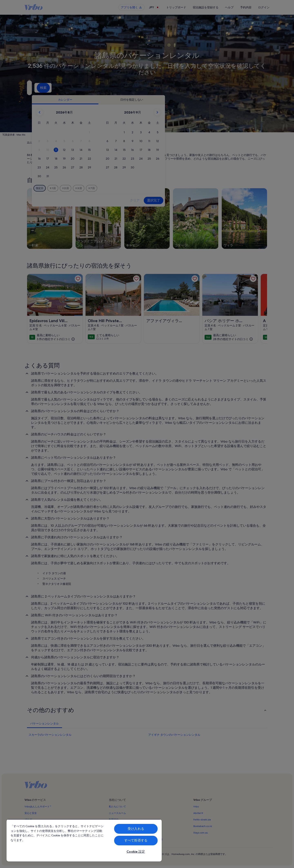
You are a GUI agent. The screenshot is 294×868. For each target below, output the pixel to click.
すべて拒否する (136, 840)
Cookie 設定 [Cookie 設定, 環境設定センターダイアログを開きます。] (136, 852)
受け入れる (136, 829)
